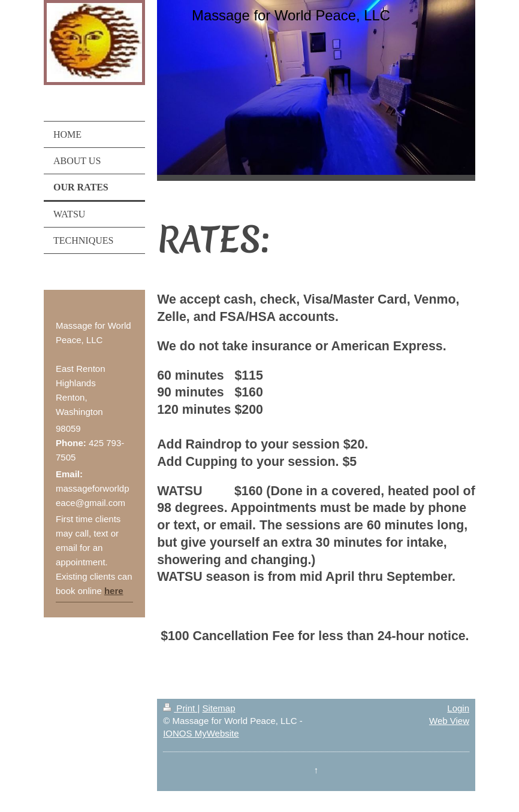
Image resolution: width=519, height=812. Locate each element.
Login (458, 708)
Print (180, 708)
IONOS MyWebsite (201, 733)
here (114, 591)
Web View (449, 721)
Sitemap (218, 708)
